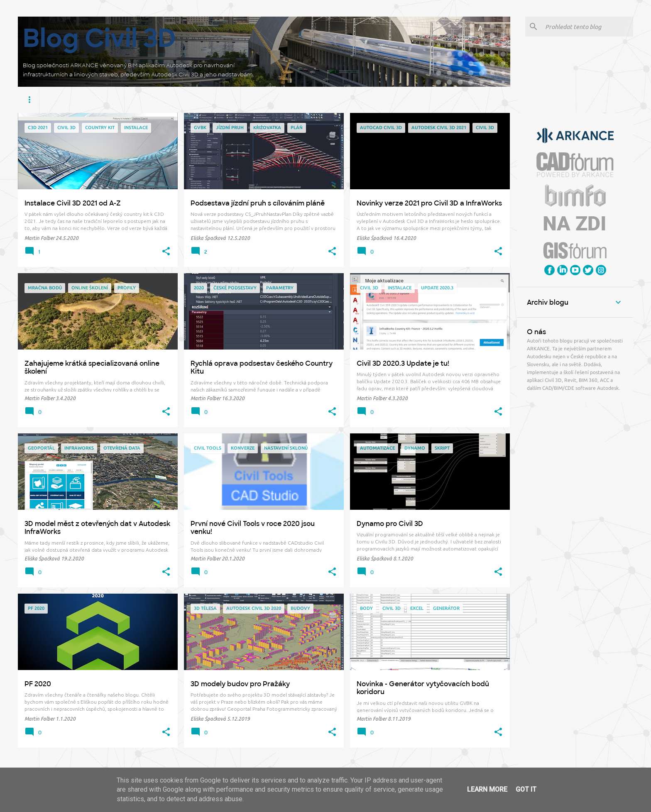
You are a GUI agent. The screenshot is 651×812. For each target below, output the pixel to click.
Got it (526, 789)
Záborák (271, 99)
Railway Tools (355, 99)
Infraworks (74, 99)
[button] (166, 252)
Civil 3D (35, 99)
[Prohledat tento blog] (587, 27)
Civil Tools (190, 99)
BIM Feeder (232, 99)
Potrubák (309, 99)
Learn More (487, 789)
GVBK (394, 99)
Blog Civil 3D (99, 38)
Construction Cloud (133, 99)
